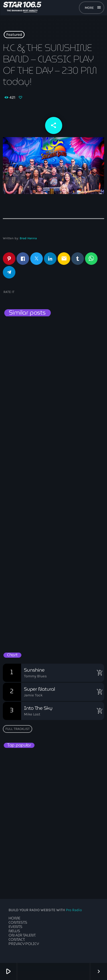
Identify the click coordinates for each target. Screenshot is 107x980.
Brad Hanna (28, 238)
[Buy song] (98, 673)
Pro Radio (74, 910)
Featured (14, 35)
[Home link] (22, 8)
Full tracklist (18, 729)
